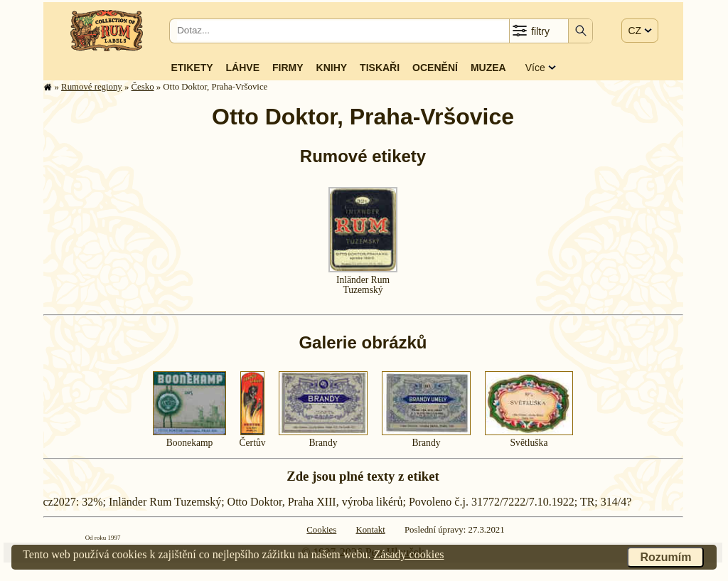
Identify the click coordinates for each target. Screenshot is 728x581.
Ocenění (435, 68)
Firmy (288, 68)
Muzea (488, 68)
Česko (143, 87)
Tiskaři (380, 68)
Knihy (332, 68)
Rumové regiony (92, 87)
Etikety (192, 68)
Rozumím (665, 557)
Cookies (321, 530)
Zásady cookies (408, 554)
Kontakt (370, 530)
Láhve (243, 68)
